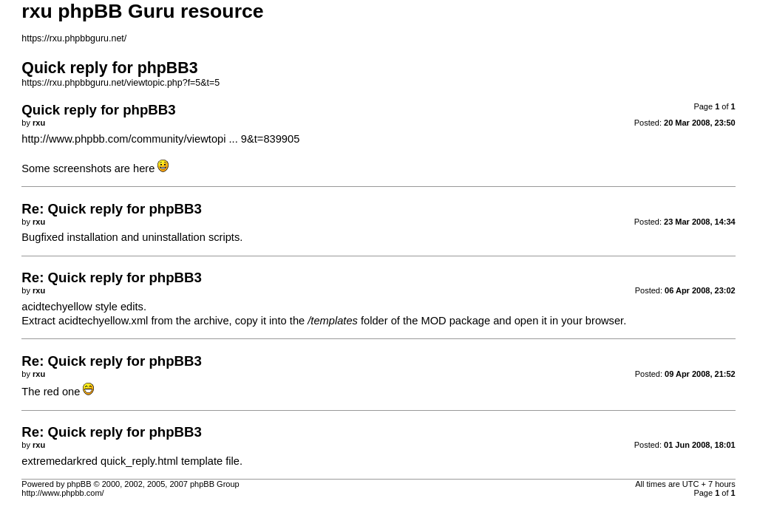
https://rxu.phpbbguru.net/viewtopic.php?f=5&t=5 (120, 83)
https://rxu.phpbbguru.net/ (74, 38)
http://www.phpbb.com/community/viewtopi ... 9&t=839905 (160, 139)
